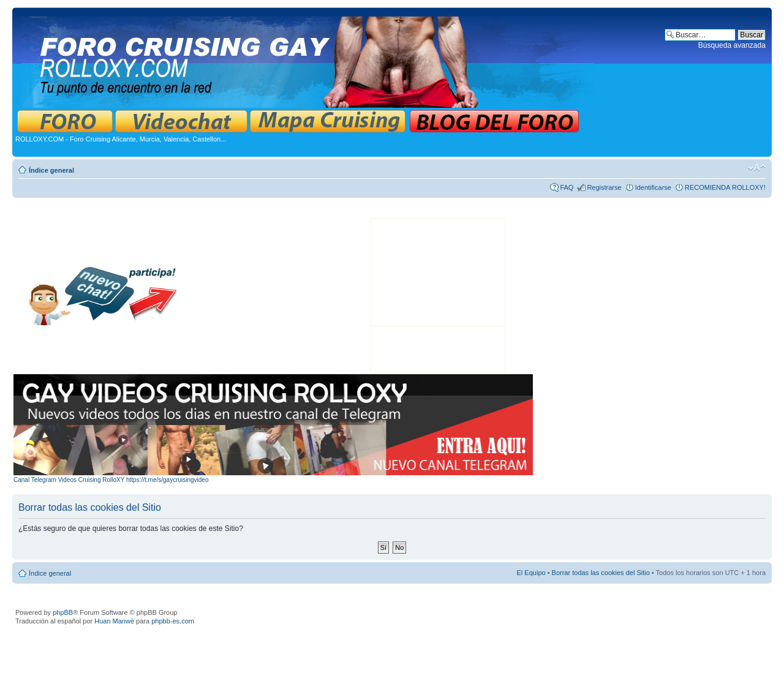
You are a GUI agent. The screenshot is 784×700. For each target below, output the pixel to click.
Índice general (51, 170)
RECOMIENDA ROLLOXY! (725, 187)
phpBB (63, 612)
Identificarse (653, 187)
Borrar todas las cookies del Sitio (601, 573)
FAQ (567, 187)
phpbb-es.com (173, 621)
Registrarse (604, 187)
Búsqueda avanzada (732, 45)
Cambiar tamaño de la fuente (757, 168)
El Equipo (531, 573)
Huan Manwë (114, 621)
